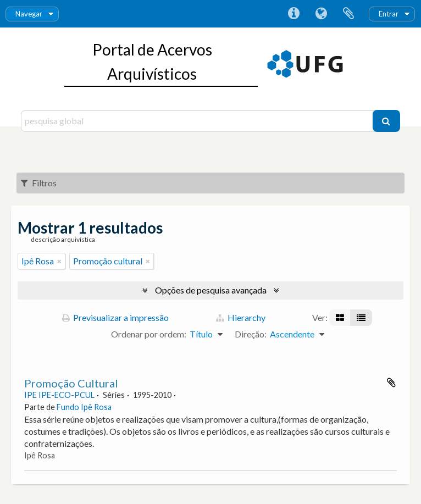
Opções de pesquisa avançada (211, 290)
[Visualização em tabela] (361, 318)
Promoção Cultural (71, 383)
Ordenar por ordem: (149, 334)
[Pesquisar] (386, 121)
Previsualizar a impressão (115, 317)
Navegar (29, 14)
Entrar (389, 14)
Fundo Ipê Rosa (84, 407)
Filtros (39, 183)
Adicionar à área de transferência (391, 383)
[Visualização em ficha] (340, 318)
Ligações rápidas (293, 14)
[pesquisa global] (198, 121)
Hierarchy (241, 317)
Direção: (251, 334)
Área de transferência (348, 14)
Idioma (321, 14)
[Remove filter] (59, 261)
